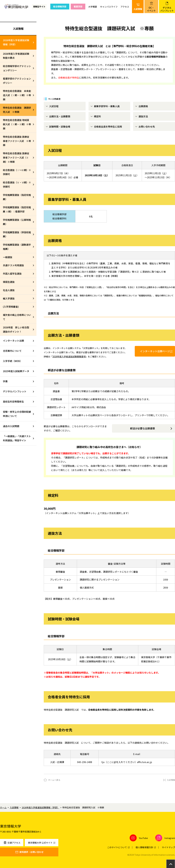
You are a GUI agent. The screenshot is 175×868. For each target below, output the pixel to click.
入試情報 (18, 29)
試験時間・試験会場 (60, 127)
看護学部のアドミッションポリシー (17, 81)
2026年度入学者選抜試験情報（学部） (16, 42)
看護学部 (78, 6)
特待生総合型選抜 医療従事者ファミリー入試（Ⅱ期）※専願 (16, 157)
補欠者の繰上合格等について (17, 317)
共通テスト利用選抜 (13, 265)
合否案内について (12, 351)
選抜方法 (143, 116)
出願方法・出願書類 (60, 116)
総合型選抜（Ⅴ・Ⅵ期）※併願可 (17, 184)
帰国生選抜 (9, 282)
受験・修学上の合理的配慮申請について (17, 414)
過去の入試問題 (11, 426)
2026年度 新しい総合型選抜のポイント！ (16, 329)
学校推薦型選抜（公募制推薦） (17, 222)
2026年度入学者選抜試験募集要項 (69, 356)
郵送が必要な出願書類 (142, 428)
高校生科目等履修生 (13, 401)
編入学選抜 (9, 298)
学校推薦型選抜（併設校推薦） (17, 234)
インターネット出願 (13, 341)
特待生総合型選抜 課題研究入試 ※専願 (17, 110)
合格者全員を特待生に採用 (108, 127)
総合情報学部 (60, 6)
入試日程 (54, 106)
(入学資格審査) (11, 307)
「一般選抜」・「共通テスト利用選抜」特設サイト (17, 438)
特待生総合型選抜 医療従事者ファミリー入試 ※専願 (17, 141)
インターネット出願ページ (155, 351)
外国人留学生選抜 (12, 274)
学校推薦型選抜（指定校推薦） (17, 197)
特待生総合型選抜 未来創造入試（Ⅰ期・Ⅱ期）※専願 (17, 95)
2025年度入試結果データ (16, 371)
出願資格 (143, 106)
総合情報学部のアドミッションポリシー (17, 68)
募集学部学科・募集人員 (107, 106)
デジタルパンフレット (15, 391)
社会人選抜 (9, 290)
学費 (5, 381)
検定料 (97, 116)
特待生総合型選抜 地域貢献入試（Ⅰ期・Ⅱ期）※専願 (17, 124)
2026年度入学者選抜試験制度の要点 (16, 56)
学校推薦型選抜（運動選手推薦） (17, 247)
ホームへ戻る (54, 780)
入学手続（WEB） (13, 361)
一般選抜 (8, 257)
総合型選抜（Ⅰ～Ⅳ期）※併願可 (17, 172)
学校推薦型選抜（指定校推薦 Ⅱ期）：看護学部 (17, 209)
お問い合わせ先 (147, 127)
